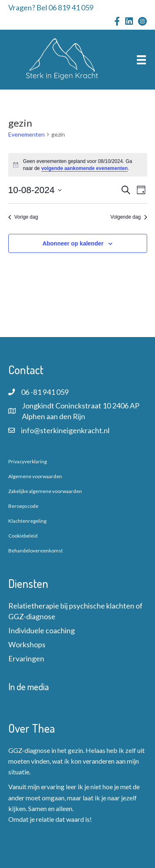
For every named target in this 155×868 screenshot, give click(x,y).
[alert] (78, 165)
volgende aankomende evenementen (85, 168)
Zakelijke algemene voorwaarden (45, 491)
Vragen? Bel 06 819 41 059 (51, 7)
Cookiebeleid (23, 536)
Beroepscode (23, 506)
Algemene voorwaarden (35, 476)
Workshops (27, 644)
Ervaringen (26, 658)
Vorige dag (23, 217)
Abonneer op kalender (73, 243)
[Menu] (141, 60)
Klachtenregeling (27, 521)
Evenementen (26, 134)
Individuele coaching (42, 630)
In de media (29, 686)
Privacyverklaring (27, 461)
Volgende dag (129, 217)
